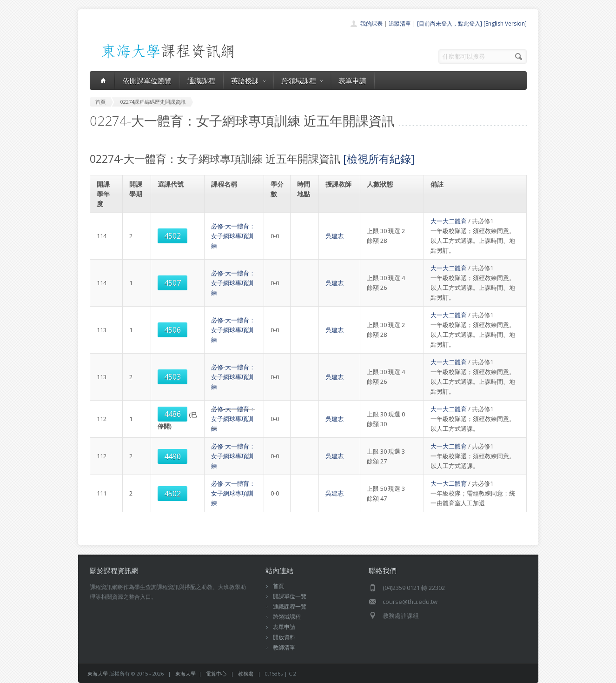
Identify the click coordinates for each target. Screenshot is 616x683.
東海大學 (98, 673)
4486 (172, 414)
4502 (172, 236)
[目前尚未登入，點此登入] (450, 23)
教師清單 (284, 647)
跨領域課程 (302, 80)
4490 (172, 456)
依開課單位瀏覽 (147, 80)
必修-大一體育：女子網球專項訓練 (233, 236)
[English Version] (505, 23)
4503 (172, 377)
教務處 (246, 673)
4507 (172, 283)
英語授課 (248, 80)
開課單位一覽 (290, 596)
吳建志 (334, 236)
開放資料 (284, 637)
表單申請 (352, 80)
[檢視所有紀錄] (379, 159)
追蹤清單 (400, 23)
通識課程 (201, 80)
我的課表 (371, 23)
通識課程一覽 (290, 606)
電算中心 (216, 673)
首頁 (278, 586)
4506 (172, 330)
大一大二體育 (449, 221)
